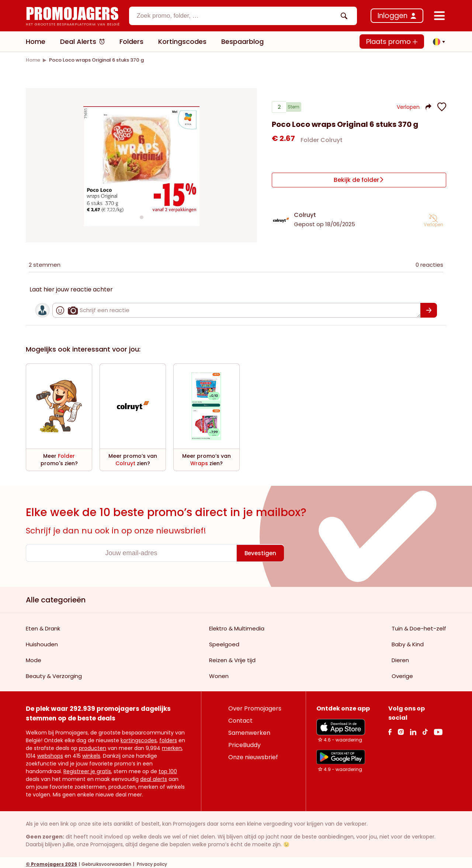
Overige (402, 673)
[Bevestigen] (429, 307)
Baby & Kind (408, 641)
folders (168, 737)
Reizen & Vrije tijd (232, 657)
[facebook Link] (390, 728)
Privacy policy (151, 861)
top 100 (168, 768)
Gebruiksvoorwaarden (106, 861)
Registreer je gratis (87, 768)
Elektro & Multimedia (237, 625)
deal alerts (154, 776)
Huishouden (42, 641)
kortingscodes (139, 737)
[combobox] (243, 16)
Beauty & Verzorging (54, 673)
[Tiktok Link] (425, 728)
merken (172, 745)
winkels (91, 753)
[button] (437, 42)
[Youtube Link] (438, 728)
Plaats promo (392, 42)
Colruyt (305, 212)
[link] (33, 60)
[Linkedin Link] (413, 728)
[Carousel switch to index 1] (142, 215)
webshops (50, 753)
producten (93, 745)
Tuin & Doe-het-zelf (419, 625)
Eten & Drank (43, 625)
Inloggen (393, 16)
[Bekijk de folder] (359, 180)
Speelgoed (224, 641)
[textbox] (237, 16)
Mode (34, 657)
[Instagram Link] (401, 728)
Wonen (219, 673)
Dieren (400, 657)
